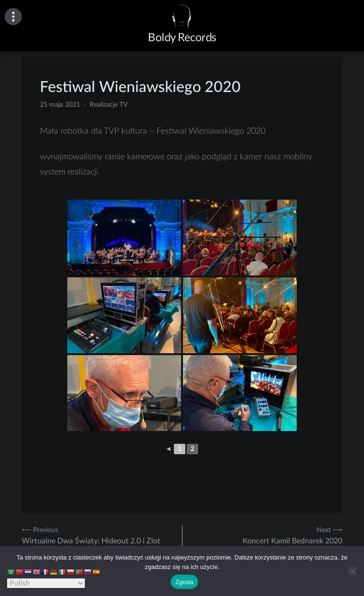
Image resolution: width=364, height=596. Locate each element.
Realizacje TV (109, 105)
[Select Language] (46, 583)
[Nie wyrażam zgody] (352, 571)
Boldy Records (182, 38)
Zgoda (184, 582)
